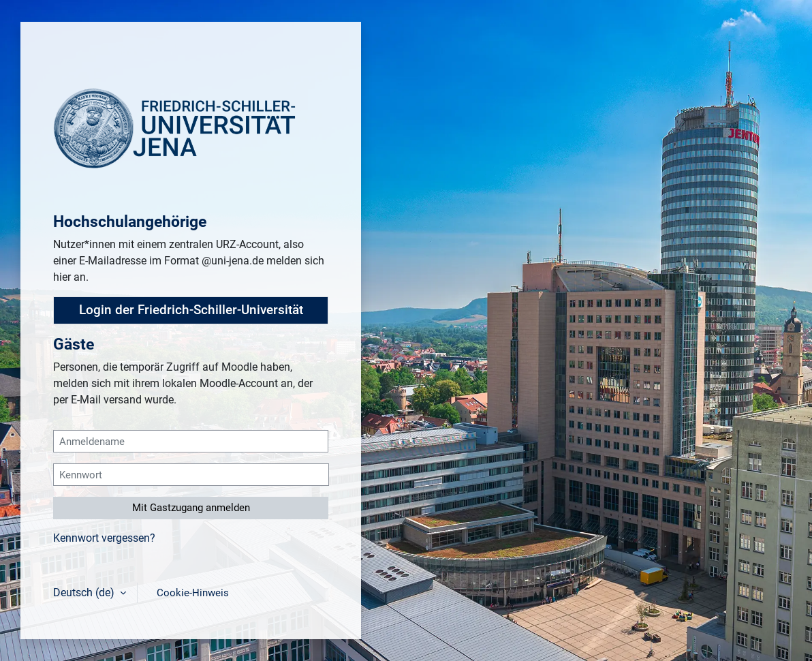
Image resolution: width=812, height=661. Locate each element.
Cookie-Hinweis (193, 593)
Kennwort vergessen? (104, 538)
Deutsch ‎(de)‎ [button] (85, 593)
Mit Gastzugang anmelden (191, 508)
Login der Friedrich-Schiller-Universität (191, 310)
